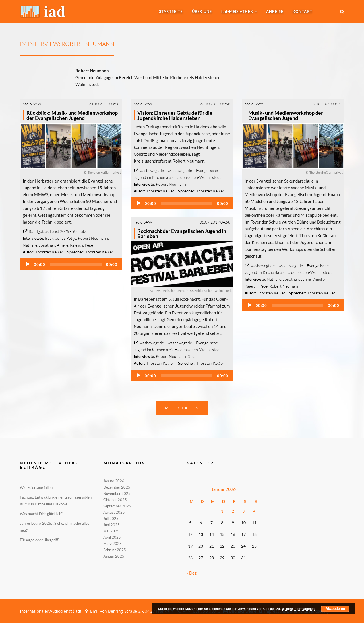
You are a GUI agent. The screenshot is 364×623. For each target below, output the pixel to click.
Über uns (202, 11)
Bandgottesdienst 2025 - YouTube (55, 231)
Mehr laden (182, 408)
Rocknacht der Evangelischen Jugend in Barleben (182, 233)
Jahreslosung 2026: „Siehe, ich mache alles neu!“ (55, 527)
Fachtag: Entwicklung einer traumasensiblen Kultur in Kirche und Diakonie (56, 501)
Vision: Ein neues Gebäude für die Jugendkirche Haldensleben (175, 115)
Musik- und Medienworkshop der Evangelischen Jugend (286, 115)
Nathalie (30, 245)
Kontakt (302, 11)
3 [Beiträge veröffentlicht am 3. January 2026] (243, 511)
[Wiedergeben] (28, 264)
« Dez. (192, 573)
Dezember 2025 (117, 487)
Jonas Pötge (66, 238)
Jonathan (47, 245)
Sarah (193, 356)
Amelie (63, 245)
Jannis (306, 279)
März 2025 (112, 544)
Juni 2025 (111, 525)
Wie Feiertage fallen (36, 487)
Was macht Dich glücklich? (41, 514)
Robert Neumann (93, 238)
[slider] (76, 264)
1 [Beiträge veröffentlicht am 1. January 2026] (222, 511)
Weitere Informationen (298, 609)
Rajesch (76, 245)
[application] (71, 264)
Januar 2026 (114, 481)
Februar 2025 (115, 550)
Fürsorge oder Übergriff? (40, 540)
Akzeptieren (335, 609)
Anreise (275, 11)
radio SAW (32, 104)
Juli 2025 (111, 519)
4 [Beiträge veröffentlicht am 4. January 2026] (254, 511)
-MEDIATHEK (237, 11)
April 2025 (112, 537)
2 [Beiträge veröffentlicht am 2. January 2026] (233, 511)
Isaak (49, 238)
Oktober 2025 (115, 500)
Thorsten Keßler (49, 252)
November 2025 (117, 493)
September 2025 (117, 506)
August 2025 (114, 512)
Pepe (89, 245)
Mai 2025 (111, 531)
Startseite (171, 11)
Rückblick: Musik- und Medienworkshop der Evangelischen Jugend (72, 115)
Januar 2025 (114, 556)
